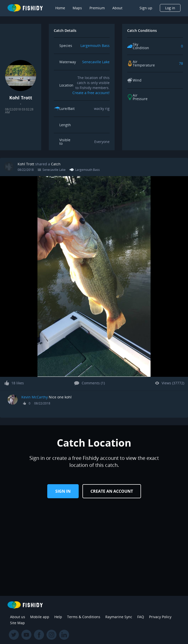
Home (60, 8)
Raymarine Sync (119, 617)
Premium (97, 8)
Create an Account (112, 491)
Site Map (17, 623)
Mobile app (40, 617)
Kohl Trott (26, 164)
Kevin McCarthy (35, 397)
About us (18, 617)
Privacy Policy (160, 617)
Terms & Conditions (84, 617)
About (117, 8)
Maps (77, 8)
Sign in (63, 491)
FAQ (141, 617)
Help (58, 617)
